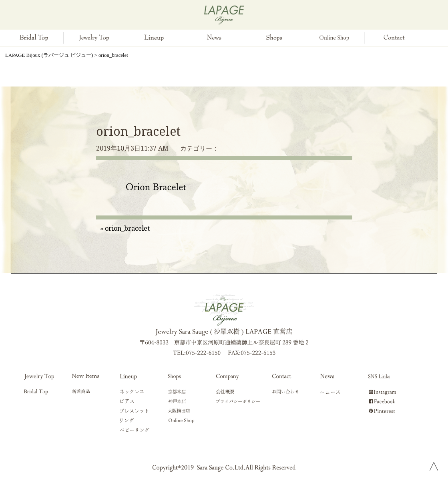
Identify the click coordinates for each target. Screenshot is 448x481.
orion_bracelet (138, 131)
